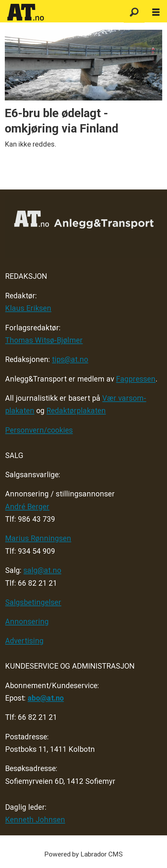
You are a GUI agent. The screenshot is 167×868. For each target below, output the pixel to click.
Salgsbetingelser (33, 602)
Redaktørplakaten (76, 411)
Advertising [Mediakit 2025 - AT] (24, 641)
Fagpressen (136, 379)
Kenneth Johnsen (35, 820)
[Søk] (134, 12)
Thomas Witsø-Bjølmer (44, 340)
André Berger (27, 507)
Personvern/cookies (39, 430)
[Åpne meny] (156, 12)
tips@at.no (70, 359)
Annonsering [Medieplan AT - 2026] (27, 622)
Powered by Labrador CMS (83, 854)
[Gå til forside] (62, 12)
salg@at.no (42, 570)
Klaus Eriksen (28, 308)
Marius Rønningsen (38, 538)
